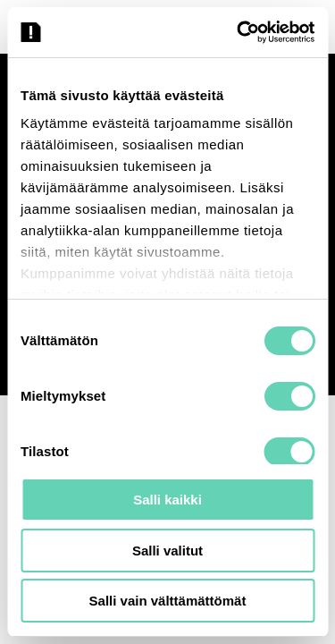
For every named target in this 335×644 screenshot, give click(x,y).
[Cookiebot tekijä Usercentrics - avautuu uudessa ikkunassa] (239, 32)
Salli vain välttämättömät (168, 601)
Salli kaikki (167, 500)
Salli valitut (167, 551)
